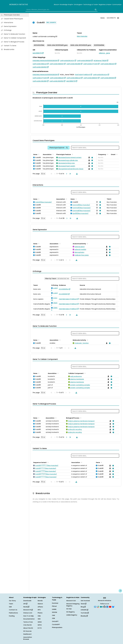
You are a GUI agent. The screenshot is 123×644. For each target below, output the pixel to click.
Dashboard (27, 634)
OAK (53, 615)
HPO (39, 610)
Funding (12, 616)
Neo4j (26, 607)
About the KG (28, 628)
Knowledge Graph (66, 5)
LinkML (54, 609)
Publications (13, 613)
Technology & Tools (90, 5)
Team (11, 604)
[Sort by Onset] (117, 154)
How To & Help (28, 616)
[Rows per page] (43, 174)
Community (117, 5)
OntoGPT (55, 621)
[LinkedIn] (107, 607)
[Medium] (101, 607)
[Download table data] (76, 174)
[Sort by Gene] (38, 154)
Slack (84, 604)
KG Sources (27, 631)
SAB (10, 607)
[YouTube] (110, 607)
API (25, 604)
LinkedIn (84, 610)
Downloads (27, 601)
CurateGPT (56, 624)
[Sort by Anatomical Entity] (87, 244)
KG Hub (69, 609)
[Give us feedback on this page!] (120, 591)
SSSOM (54, 612)
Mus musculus (82, 36)
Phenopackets (57, 627)
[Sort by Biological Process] (80, 418)
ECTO (40, 628)
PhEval (54, 606)
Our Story (12, 601)
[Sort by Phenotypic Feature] (72, 154)
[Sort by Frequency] (107, 154)
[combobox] (61, 10)
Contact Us (13, 610)
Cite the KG (27, 625)
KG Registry (71, 612)
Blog (83, 607)
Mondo (40, 601)
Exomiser (55, 603)
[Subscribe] (95, 607)
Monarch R (28, 610)
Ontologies (78, 5)
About (56, 5)
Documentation (29, 619)
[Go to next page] (66, 174)
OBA (39, 616)
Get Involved (85, 601)
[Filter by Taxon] (57, 279)
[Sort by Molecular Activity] (87, 340)
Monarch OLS (71, 601)
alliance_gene (104, 53)
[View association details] (92, 158)
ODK (53, 618)
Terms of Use (28, 622)
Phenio (40, 613)
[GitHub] (104, 607)
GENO (40, 622)
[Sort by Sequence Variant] (48, 462)
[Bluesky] (113, 607)
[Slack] (98, 607)
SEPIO (40, 625)
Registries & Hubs (105, 5)
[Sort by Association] (53, 154)
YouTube (85, 613)
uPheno (40, 607)
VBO (39, 619)
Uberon (40, 604)
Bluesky (84, 616)
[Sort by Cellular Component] (85, 373)
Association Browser (28, 638)
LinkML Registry (72, 615)
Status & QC (28, 613)
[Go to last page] (70, 174)
